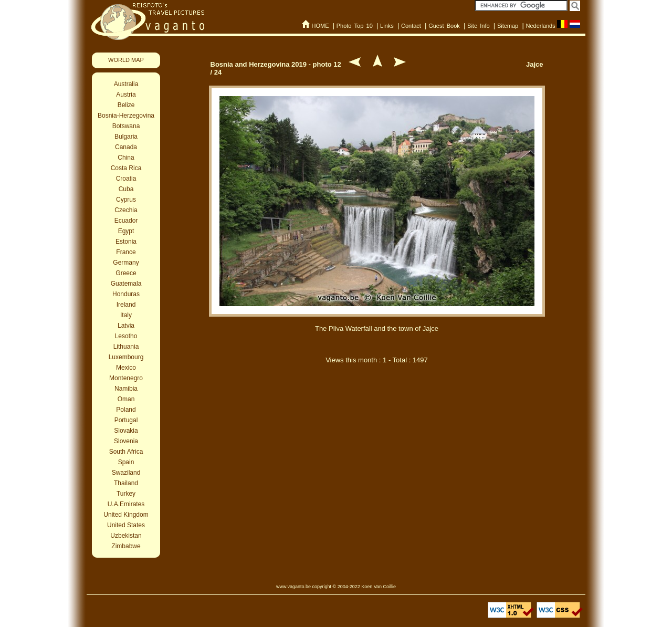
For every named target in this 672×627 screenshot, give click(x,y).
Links (387, 26)
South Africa (126, 452)
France (126, 252)
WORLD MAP (126, 60)
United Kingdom (126, 515)
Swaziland (126, 473)
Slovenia (126, 441)
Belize (126, 105)
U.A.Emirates (126, 504)
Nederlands (540, 26)
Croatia (126, 179)
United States (126, 525)
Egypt (126, 231)
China (126, 158)
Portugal (126, 420)
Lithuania (126, 347)
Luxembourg (126, 357)
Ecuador (126, 221)
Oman (126, 399)
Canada (126, 147)
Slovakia (126, 431)
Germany (126, 263)
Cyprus (126, 200)
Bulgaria (126, 137)
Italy (126, 315)
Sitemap (508, 26)
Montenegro (126, 378)
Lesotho (126, 336)
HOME (320, 26)
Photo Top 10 (355, 26)
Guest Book (444, 26)
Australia (126, 84)
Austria (126, 95)
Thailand (126, 483)
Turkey (126, 494)
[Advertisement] (377, 427)
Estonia (126, 242)
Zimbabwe (126, 546)
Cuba (126, 189)
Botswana (126, 126)
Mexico (126, 368)
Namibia (126, 389)
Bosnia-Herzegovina (126, 116)
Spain (126, 462)
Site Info (479, 26)
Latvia (126, 326)
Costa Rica (126, 168)
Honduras (126, 294)
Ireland (126, 305)
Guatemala (126, 284)
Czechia (126, 210)
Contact (411, 26)
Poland (126, 410)
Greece (126, 273)
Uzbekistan (126, 536)
